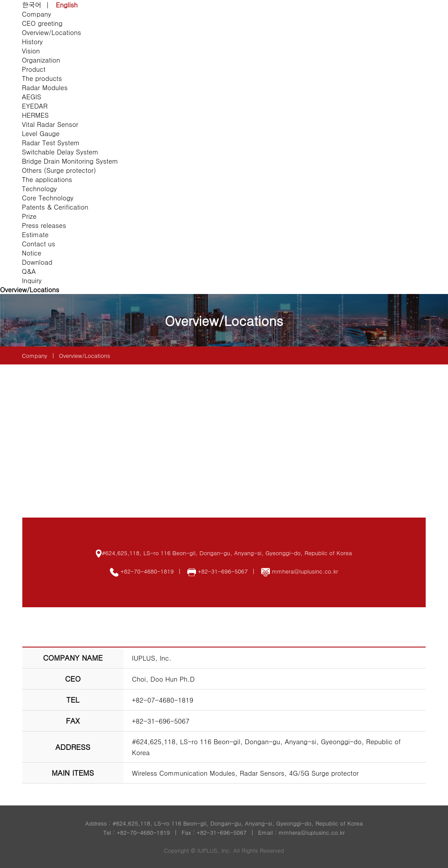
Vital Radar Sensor (50, 124)
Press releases (44, 225)
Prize (29, 216)
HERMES (35, 115)
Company (37, 14)
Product (34, 69)
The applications (47, 179)
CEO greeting (42, 23)
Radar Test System (51, 142)
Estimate (35, 234)
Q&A (29, 271)
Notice (31, 253)
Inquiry (32, 280)
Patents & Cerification (55, 207)
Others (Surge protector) (59, 170)
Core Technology (48, 198)
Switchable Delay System (60, 152)
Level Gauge (41, 133)
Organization (41, 60)
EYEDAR (35, 106)
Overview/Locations (51, 32)
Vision (31, 51)
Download (37, 262)
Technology (39, 188)
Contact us (38, 243)
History (32, 41)
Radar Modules (45, 87)
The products (42, 78)
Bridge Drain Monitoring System (70, 161)
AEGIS (31, 96)
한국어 (32, 5)
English (67, 5)
